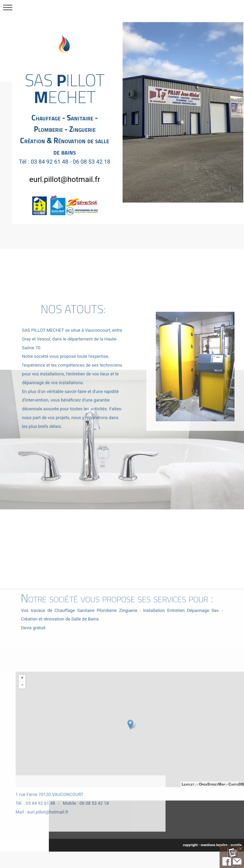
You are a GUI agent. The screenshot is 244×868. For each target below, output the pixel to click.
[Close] (240, 849)
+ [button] (22, 696)
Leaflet (188, 803)
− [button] (22, 703)
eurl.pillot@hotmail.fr (65, 179)
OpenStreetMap (212, 803)
